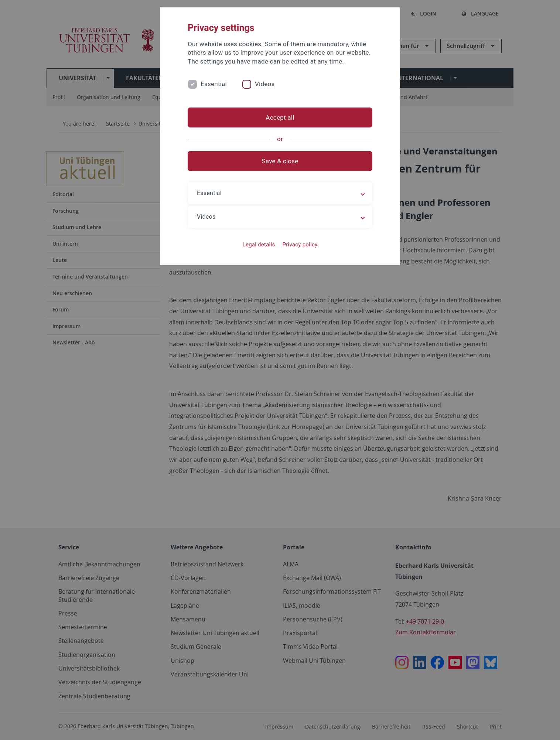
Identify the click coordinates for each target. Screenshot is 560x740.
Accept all (280, 117)
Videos (265, 84)
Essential (214, 84)
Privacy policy (300, 245)
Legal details (259, 245)
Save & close (280, 161)
